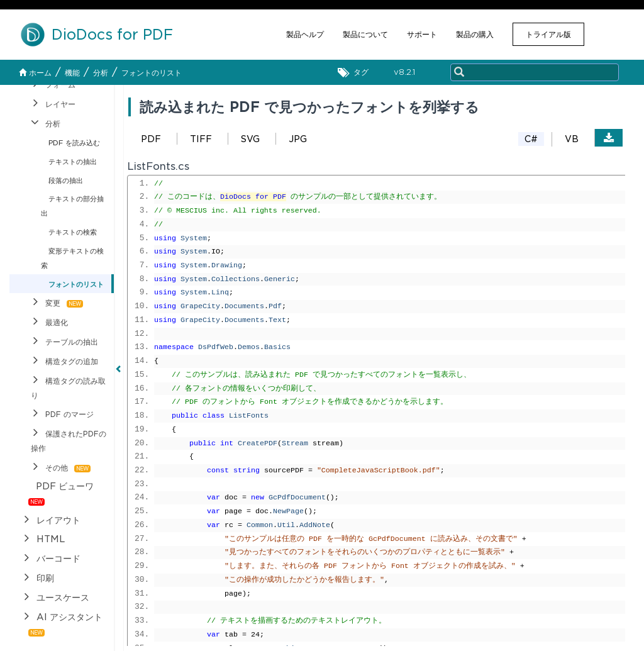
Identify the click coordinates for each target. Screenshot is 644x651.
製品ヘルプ (305, 34)
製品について (365, 34)
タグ (356, 73)
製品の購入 (475, 34)
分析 (101, 73)
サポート (422, 34)
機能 (72, 73)
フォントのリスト (152, 73)
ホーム (35, 73)
